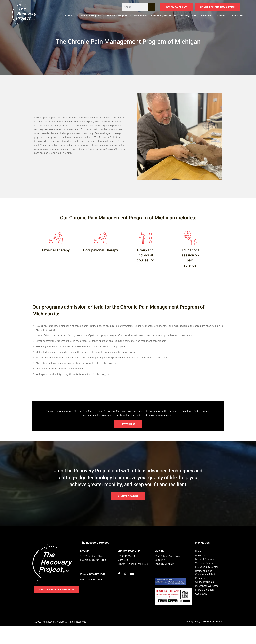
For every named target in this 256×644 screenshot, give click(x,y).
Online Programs (204, 582)
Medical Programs (93, 16)
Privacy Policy (193, 622)
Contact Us (237, 15)
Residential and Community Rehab (205, 572)
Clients (223, 16)
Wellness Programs (119, 16)
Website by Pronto (213, 622)
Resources (207, 16)
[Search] (151, 7)
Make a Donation (204, 590)
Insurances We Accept (207, 586)
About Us (72, 16)
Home (198, 551)
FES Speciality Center (186, 15)
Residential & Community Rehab (152, 15)
